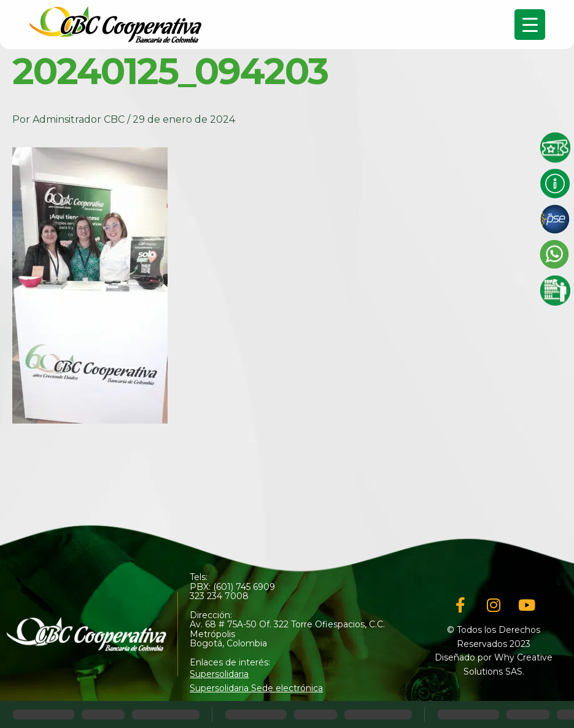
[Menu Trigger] (530, 25)
